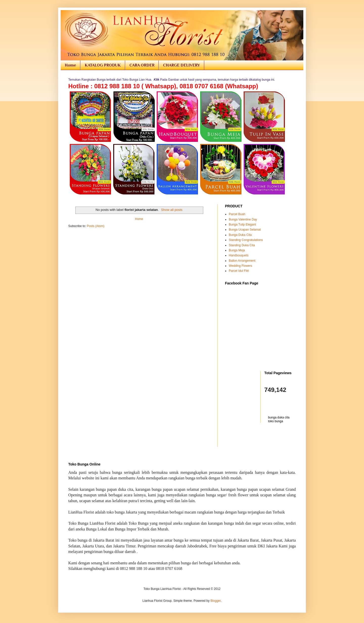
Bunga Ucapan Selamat (245, 230)
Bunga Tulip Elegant (242, 225)
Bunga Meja (237, 250)
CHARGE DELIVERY (181, 65)
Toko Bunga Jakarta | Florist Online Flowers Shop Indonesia (72, 16)
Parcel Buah (237, 214)
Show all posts (172, 210)
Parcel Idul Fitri (239, 271)
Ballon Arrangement (242, 261)
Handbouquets (239, 255)
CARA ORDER (142, 65)
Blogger (215, 601)
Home (70, 65)
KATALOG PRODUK (103, 65)
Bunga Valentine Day (243, 219)
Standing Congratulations (246, 240)
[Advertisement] (255, 438)
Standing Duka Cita (242, 245)
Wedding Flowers (240, 266)
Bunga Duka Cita (240, 235)
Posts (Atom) (95, 226)
